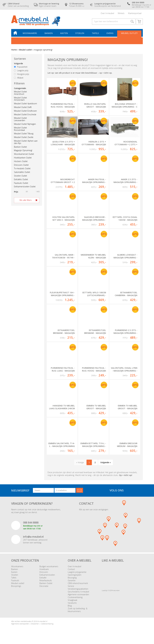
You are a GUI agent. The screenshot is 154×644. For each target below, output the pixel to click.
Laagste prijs (21, 70)
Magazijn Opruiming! (23, 150)
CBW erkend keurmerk (78, 583)
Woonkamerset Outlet (24, 154)
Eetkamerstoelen (47, 575)
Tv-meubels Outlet (22, 169)
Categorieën (20, 88)
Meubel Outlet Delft (23, 107)
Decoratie (44, 586)
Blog (70, 606)
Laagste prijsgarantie (77, 572)
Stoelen (80, 33)
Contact (71, 569)
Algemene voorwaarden (78, 594)
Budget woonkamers (49, 566)
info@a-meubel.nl (33, 537)
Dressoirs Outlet (21, 165)
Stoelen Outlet (21, 176)
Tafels (95, 33)
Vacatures (72, 603)
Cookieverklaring (75, 597)
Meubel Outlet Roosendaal (20, 129)
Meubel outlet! (129, 33)
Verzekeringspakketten (78, 589)
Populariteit (21, 67)
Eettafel (43, 578)
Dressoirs (44, 572)
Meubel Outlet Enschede (25, 114)
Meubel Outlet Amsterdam (20, 99)
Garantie (72, 580)
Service (71, 586)
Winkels (121, 13)
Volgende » (106, 462)
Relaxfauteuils (46, 580)
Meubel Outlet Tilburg (24, 134)
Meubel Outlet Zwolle (24, 137)
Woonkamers (30, 33)
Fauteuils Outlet (21, 183)
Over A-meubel (107, 13)
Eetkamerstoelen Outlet (25, 187)
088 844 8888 (31, 522)
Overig (110, 33)
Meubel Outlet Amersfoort (20, 93)
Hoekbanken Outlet (23, 158)
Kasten (64, 33)
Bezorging (72, 578)
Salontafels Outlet (22, 172)
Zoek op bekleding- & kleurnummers (78, 610)
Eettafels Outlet (21, 179)
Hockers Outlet (21, 161)
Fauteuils (15, 580)
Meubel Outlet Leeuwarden (20, 119)
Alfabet (19, 78)
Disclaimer (35, 624)
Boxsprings (16, 586)
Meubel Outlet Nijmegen (25, 124)
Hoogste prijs (22, 74)
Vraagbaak (73, 600)
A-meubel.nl (43, 621)
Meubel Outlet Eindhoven (25, 111)
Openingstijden (75, 575)
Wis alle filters (26, 200)
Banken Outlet (20, 147)
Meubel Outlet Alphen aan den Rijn (26, 142)
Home (14, 50)
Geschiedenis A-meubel (78, 592)
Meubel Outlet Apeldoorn (25, 104)
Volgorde (18, 64)
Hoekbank (44, 569)
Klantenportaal (135, 13)
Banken (49, 33)
